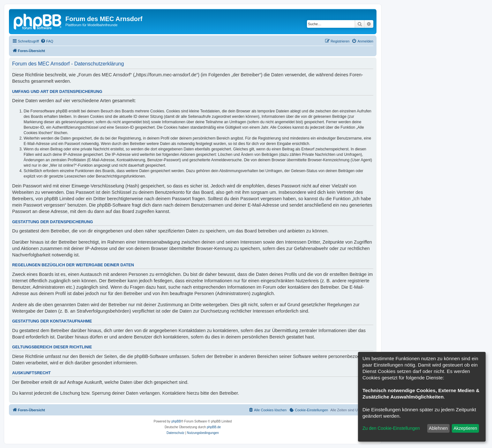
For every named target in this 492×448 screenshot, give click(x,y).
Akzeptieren (465, 428)
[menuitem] (47, 41)
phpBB (176, 421)
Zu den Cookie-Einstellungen (391, 428)
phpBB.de (214, 427)
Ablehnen (438, 428)
